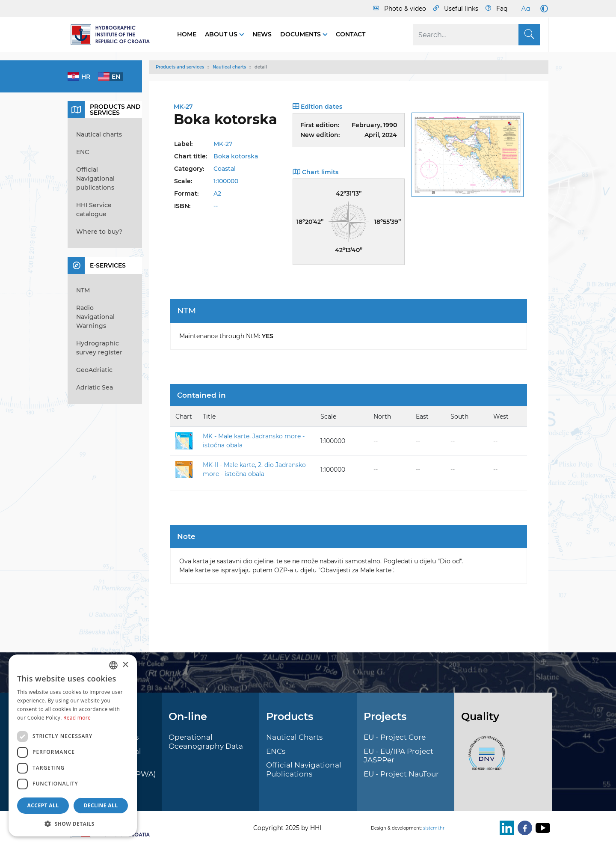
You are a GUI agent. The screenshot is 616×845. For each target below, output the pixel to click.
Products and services (180, 67)
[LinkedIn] (505, 828)
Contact (351, 34)
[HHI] (114, 35)
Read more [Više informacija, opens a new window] (77, 718)
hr (86, 77)
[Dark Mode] (542, 9)
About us (222, 34)
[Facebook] (523, 828)
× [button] (125, 665)
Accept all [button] (43, 805)
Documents (301, 34)
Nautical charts (229, 67)
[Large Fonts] (525, 9)
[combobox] (113, 665)
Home (187, 34)
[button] (73, 824)
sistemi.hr (434, 828)
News (262, 34)
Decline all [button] (101, 805)
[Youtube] (541, 828)
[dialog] (73, 745)
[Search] (477, 35)
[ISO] (485, 758)
